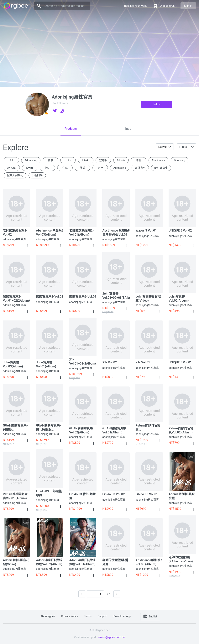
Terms (88, 616)
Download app (122, 616)
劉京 (50, 160)
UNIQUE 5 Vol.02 (180, 230)
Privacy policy (70, 616)
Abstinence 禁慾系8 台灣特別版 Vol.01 (116, 233)
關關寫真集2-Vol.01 (83, 296)
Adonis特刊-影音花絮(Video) (16, 562)
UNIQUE (12, 168)
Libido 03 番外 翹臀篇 (82, 496)
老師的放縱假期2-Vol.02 (15, 233)
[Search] (62, 6)
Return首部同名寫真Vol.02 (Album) (181, 430)
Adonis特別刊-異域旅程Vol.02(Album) (49, 562)
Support (103, 616)
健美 (82, 168)
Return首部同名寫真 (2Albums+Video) (148, 428)
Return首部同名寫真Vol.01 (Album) (15, 496)
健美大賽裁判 (15, 175)
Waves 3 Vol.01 (146, 230)
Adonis (121, 160)
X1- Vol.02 (110, 362)
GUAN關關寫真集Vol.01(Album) (114, 430)
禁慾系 (103, 160)
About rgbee (48, 616)
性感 (65, 168)
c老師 (30, 168)
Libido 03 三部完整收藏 (49, 493)
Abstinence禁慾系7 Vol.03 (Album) (149, 562)
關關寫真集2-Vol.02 (50, 296)
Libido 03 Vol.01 (147, 494)
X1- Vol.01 (143, 362)
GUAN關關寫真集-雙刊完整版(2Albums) (48, 428)
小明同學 (37, 175)
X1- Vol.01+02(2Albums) (83, 361)
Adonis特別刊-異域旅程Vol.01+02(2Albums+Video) (182, 496)
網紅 (47, 168)
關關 (139, 160)
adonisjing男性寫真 (14, 239)
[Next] (117, 594)
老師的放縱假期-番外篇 (115, 562)
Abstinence (159, 160)
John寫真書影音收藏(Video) (148, 299)
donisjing (180, 160)
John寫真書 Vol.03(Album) (13, 364)
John (68, 160)
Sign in (188, 6)
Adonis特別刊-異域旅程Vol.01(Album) (82, 562)
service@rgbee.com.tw (111, 637)
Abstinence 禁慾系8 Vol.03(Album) (50, 233)
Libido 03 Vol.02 (113, 494)
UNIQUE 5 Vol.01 (180, 362)
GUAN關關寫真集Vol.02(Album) (81, 430)
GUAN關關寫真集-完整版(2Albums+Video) (15, 428)
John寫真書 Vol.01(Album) (46, 364)
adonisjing (31, 160)
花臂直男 (140, 168)
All (11, 160)
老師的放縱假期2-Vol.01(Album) (81, 233)
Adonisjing (120, 168)
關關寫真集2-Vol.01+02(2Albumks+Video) (17, 299)
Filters (183, 147)
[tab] (71, 129)
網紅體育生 (161, 168)
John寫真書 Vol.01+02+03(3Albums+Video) (116, 296)
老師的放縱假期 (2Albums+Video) (181, 559)
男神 (100, 168)
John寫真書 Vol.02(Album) (179, 299)
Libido (86, 160)
